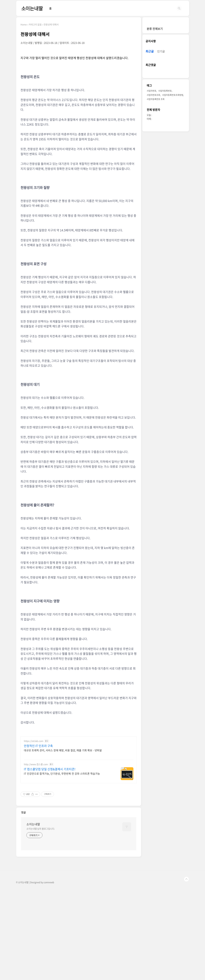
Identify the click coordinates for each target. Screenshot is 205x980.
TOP (186, 924)
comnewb (49, 927)
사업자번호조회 (153, 95)
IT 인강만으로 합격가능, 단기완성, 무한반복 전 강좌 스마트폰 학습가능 (62, 818)
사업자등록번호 (165, 91)
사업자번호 (152, 91)
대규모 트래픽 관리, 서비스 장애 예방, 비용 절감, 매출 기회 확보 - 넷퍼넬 (63, 795)
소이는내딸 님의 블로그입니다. (41, 874)
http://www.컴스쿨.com (36, 809)
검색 (179, 8)
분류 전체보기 (155, 29)
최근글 (150, 51)
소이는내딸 (32, 8)
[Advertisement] (79, 756)
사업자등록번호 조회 (156, 99)
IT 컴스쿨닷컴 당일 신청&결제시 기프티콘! (50, 814)
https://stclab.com (34, 786)
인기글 (161, 51)
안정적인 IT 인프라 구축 (38, 791)
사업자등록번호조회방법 (173, 95)
